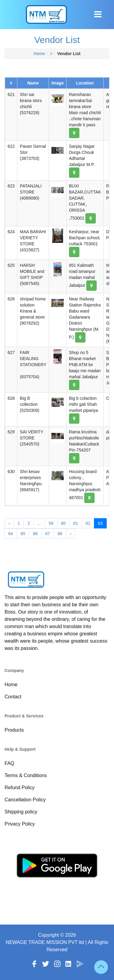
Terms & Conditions (26, 775)
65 (23, 534)
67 (48, 534)
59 (51, 523)
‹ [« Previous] (9, 523)
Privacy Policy (20, 824)
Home (39, 54)
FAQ (9, 763)
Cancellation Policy (25, 800)
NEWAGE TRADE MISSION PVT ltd (45, 942)
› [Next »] (71, 534)
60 (64, 523)
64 (11, 534)
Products (14, 730)
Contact (13, 697)
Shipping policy (21, 812)
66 (35, 534)
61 (76, 523)
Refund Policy (20, 788)
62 (88, 523)
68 (60, 534)
